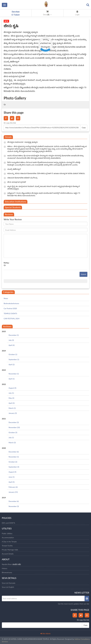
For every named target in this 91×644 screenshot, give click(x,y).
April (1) (12, 379)
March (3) (12, 443)
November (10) (14, 427)
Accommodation (8, 538)
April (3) (12, 403)
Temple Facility (7, 546)
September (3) (14, 467)
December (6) (14, 452)
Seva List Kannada (9, 583)
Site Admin (46, 633)
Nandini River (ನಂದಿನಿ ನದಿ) (11, 564)
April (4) (12, 345)
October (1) (13, 354)
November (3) (14, 506)
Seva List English (8, 587)
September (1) (14, 359)
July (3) (11, 340)
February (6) (13, 487)
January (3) (13, 413)
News (6, 298)
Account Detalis (8, 554)
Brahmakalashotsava (11, 303)
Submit (83, 274)
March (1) (12, 408)
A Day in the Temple (9, 542)
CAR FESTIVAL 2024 (12, 318)
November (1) (14, 374)
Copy (84, 128)
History (5, 568)
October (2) (13, 462)
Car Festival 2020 (10, 308)
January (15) (13, 492)
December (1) (14, 335)
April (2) (12, 364)
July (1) (11, 393)
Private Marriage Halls (10, 550)
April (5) (12, 482)
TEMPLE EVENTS (10, 313)
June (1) (12, 477)
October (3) (13, 432)
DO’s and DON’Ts (8, 523)
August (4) (12, 388)
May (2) (11, 398)
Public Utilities (7, 533)
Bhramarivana (7, 572)
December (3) (14, 422)
